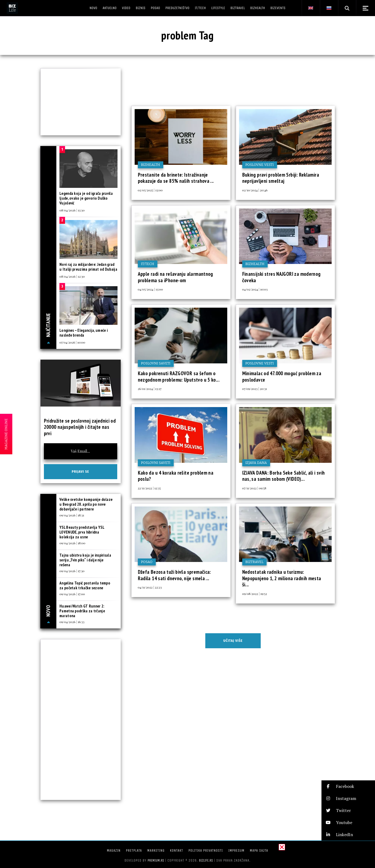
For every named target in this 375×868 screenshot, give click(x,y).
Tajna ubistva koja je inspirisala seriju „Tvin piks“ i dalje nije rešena (85, 560)
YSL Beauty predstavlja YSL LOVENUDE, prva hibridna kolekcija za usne (82, 532)
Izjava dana (256, 463)
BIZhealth (151, 165)
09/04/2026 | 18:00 (72, 543)
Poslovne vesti (260, 165)
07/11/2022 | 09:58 (254, 488)
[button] (348, 786)
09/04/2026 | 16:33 (72, 622)
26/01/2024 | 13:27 (150, 389)
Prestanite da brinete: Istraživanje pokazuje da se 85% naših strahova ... (176, 178)
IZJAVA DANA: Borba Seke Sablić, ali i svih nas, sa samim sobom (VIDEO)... (284, 476)
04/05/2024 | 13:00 (150, 289)
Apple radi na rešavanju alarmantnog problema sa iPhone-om (175, 277)
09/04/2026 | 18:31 (72, 515)
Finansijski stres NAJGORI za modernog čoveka (281, 277)
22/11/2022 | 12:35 (149, 488)
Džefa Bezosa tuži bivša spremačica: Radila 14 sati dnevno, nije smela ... (174, 575)
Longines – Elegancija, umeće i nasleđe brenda (84, 333)
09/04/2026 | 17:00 (72, 594)
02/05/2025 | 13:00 (150, 190)
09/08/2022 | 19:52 (255, 594)
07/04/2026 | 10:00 (72, 342)
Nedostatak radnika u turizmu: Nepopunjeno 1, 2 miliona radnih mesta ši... (282, 578)
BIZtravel (255, 562)
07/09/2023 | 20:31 (255, 389)
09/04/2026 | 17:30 (72, 571)
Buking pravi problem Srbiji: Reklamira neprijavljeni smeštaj (281, 178)
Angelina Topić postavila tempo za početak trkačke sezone (85, 585)
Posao (147, 562)
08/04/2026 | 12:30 (72, 276)
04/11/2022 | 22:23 (150, 587)
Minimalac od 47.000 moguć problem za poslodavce (282, 377)
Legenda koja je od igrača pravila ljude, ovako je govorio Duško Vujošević (86, 198)
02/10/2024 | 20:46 (255, 190)
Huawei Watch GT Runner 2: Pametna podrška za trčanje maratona (82, 611)
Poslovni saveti (156, 363)
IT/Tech (148, 264)
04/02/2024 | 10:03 (255, 289)
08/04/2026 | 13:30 (72, 210)
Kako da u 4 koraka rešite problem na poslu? (176, 476)
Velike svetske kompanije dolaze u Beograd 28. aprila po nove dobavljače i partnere (86, 504)
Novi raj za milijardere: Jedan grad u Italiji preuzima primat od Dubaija (88, 267)
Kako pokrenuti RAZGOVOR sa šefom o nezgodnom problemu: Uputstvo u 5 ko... (179, 377)
